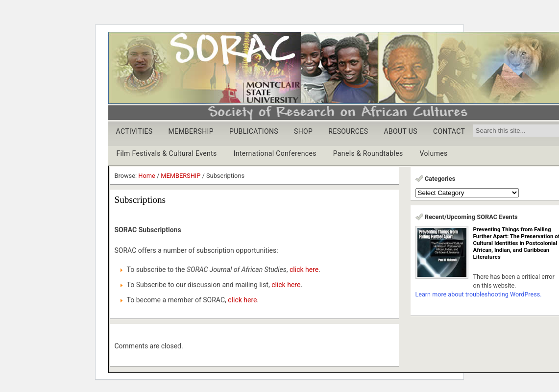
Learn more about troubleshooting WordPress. (479, 294)
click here (304, 269)
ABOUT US (401, 131)
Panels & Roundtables (368, 153)
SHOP (303, 131)
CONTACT (449, 131)
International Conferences (275, 153)
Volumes (434, 153)
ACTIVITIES (134, 131)
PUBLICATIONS (254, 131)
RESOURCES (348, 131)
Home (146, 176)
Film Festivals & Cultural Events (167, 153)
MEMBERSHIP (191, 131)
